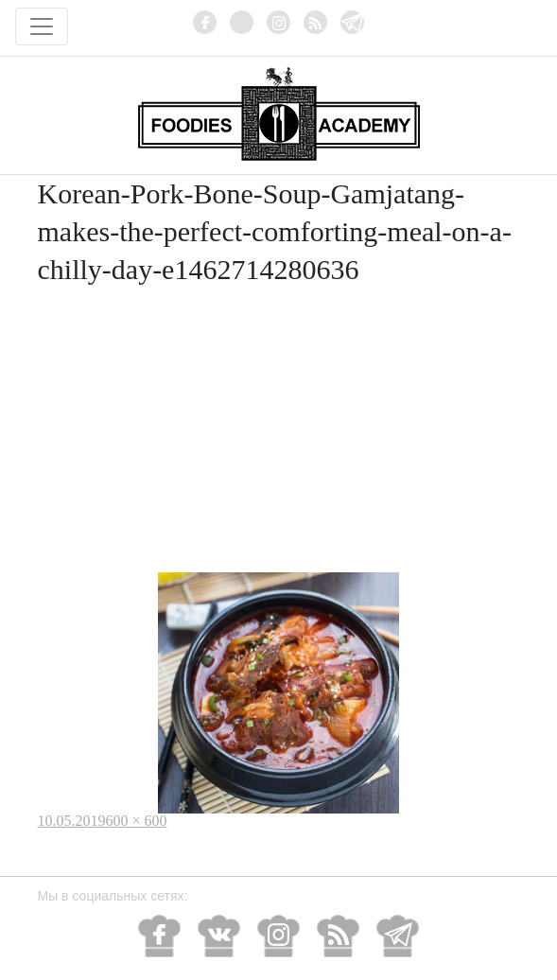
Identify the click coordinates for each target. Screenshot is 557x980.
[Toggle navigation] (42, 26)
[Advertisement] (279, 430)
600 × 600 (137, 821)
